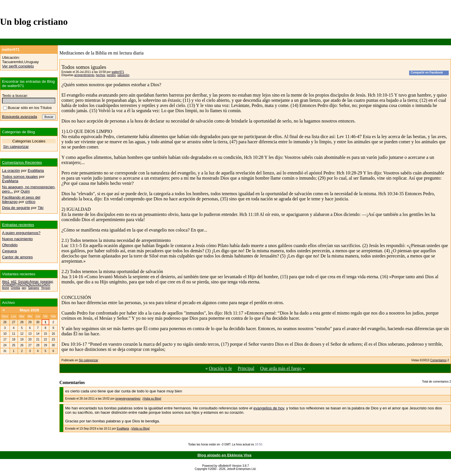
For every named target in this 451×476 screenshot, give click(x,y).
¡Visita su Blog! (152, 399)
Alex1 (6, 282)
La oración (11, 171)
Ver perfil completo (18, 66)
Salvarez (34, 288)
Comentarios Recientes (22, 162)
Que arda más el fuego (281, 368)
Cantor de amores (17, 257)
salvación (123, 75)
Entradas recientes (18, 225)
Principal (246, 368)
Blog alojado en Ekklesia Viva (224, 455)
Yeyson (46, 288)
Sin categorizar (89, 360)
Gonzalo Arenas (28, 282)
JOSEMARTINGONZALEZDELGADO (26, 285)
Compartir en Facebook (427, 73)
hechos (101, 75)
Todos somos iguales (20, 177)
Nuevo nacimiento (17, 239)
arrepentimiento (84, 75)
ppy (24, 288)
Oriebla (15, 288)
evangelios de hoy (269, 408)
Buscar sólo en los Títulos (27, 108)
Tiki (41, 208)
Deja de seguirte (16, 208)
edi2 (14, 282)
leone (5, 288)
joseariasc (47, 282)
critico (30, 202)
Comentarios (438, 360)
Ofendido (10, 245)
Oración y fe (220, 368)
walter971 (118, 72)
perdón (111, 75)
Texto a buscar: (15, 96)
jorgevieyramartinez (128, 399)
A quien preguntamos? (21, 233)
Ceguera (9, 251)
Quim (25, 191)
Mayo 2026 (29, 310)
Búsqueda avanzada (20, 117)
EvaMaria (123, 429)
